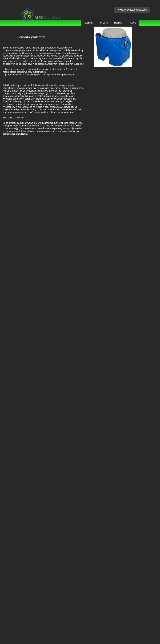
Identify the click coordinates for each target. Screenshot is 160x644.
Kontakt (89, 23)
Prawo (132, 23)
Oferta (104, 23)
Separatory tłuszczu (31, 37)
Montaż (118, 23)
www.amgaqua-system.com (132, 10)
